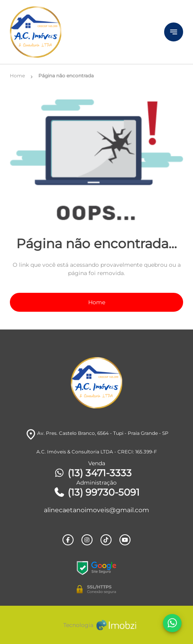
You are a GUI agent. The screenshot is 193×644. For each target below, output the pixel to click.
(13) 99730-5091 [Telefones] (96, 492)
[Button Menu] (174, 32)
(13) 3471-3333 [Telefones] (93, 473)
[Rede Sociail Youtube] (125, 540)
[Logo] (75, 32)
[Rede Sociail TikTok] (106, 540)
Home (97, 302)
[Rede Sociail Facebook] (68, 540)
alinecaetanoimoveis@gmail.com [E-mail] (96, 510)
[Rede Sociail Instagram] (87, 540)
